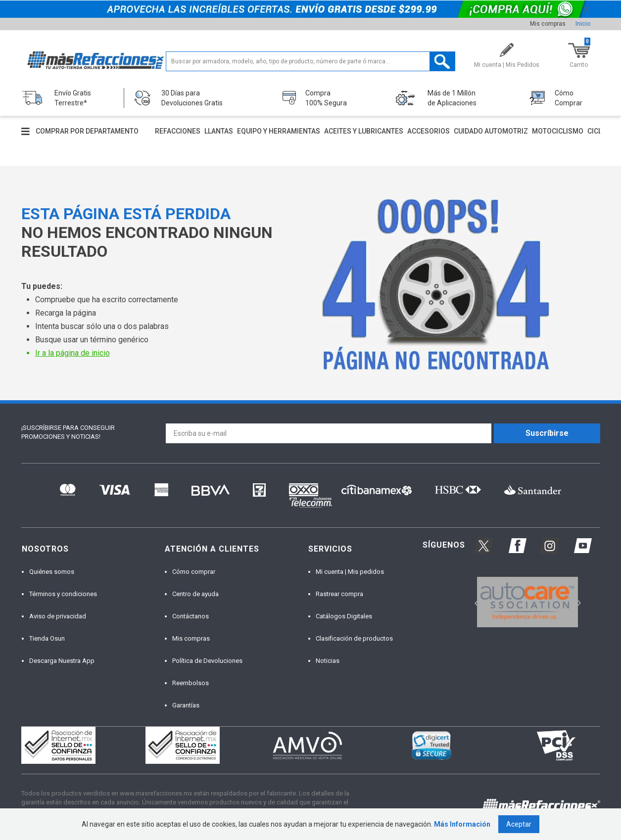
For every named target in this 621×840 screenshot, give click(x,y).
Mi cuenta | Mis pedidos (350, 572)
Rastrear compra (339, 594)
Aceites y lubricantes (364, 131)
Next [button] (577, 602)
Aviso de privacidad (58, 616)
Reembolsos (191, 683)
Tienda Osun (47, 638)
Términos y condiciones (63, 594)
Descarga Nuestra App (62, 661)
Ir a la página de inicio (72, 353)
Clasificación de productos (354, 638)
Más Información (462, 824)
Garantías (186, 705)
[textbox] (310, 61)
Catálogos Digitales (344, 616)
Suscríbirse (547, 433)
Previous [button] (474, 602)
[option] (528, 602)
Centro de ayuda (195, 594)
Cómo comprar (194, 572)
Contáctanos (191, 616)
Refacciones (178, 131)
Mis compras (548, 24)
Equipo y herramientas (279, 131)
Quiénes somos (52, 572)
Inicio (583, 24)
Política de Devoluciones (207, 661)
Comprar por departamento (87, 131)
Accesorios (429, 131)
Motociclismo (558, 131)
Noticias (328, 661)
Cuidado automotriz (491, 131)
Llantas (219, 131)
